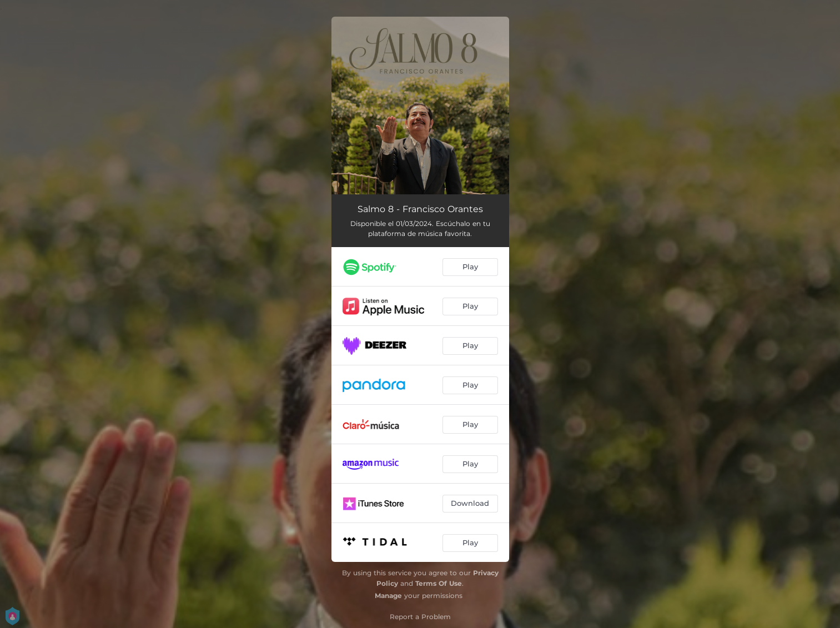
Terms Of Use (439, 583)
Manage (388, 596)
